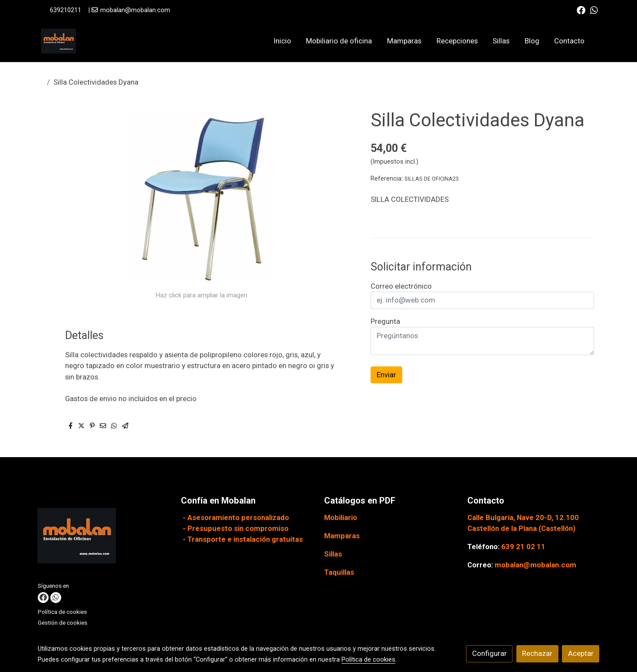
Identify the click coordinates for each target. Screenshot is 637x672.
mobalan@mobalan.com (135, 10)
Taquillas (339, 572)
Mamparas (342, 536)
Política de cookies (62, 612)
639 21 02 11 (523, 547)
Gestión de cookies (62, 623)
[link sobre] (104, 538)
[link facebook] (581, 10)
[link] (59, 41)
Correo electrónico (401, 286)
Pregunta (385, 321)
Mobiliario (341, 517)
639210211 (66, 10)
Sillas (333, 554)
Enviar (386, 375)
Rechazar (537, 653)
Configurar (489, 653)
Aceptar (581, 653)
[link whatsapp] (594, 10)
